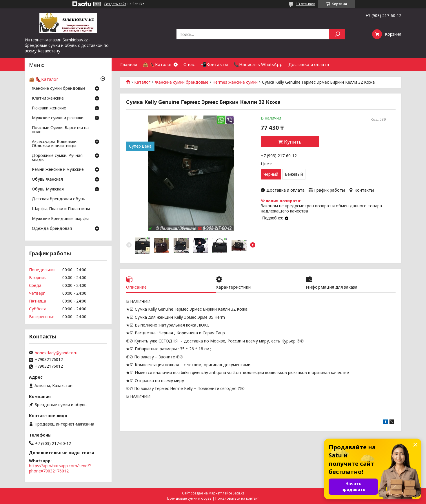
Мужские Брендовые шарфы (60, 219)
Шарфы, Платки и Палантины (61, 209)
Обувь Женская (47, 179)
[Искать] (337, 34)
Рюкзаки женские (49, 108)
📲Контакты (214, 64)
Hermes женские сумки (235, 82)
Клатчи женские (48, 98)
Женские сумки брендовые (182, 82)
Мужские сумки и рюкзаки (58, 118)
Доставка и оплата (309, 64)
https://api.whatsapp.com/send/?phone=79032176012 (60, 468)
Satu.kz (239, 493)
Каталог (142, 82)
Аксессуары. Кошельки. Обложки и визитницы (55, 144)
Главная (129, 64)
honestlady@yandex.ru (56, 353)
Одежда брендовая (52, 229)
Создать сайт (115, 4)
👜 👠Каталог (158, 64)
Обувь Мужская (48, 189)
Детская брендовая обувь (59, 199)
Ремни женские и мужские (58, 170)
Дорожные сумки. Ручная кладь (57, 158)
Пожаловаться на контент (237, 498)
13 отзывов (306, 4)
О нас (189, 64)
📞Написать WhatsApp (258, 64)
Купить (293, 142)
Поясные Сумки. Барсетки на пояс (60, 130)
